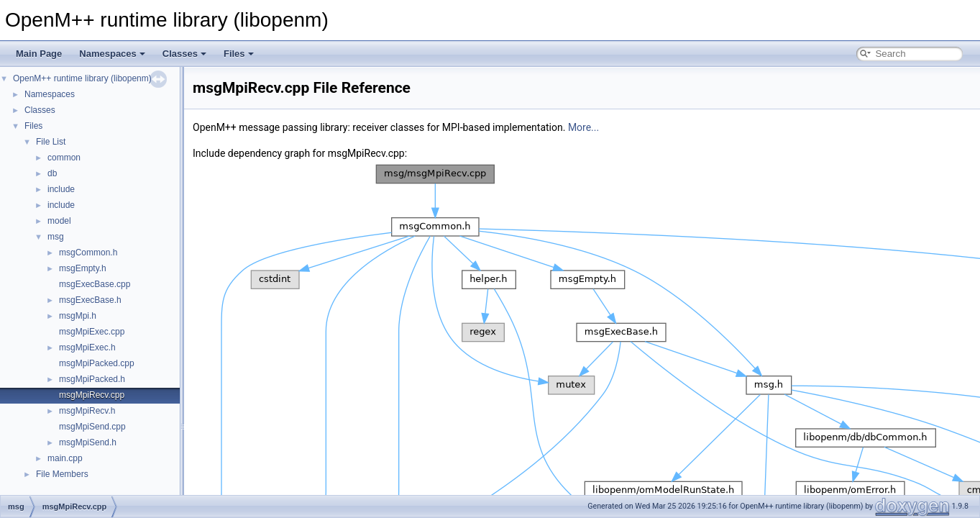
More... (583, 127)
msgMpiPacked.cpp (97, 363)
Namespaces (112, 54)
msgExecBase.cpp (95, 284)
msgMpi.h (78, 316)
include (61, 189)
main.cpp (65, 458)
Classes (184, 54)
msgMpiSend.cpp (92, 427)
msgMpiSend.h (88, 442)
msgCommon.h (88, 253)
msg (56, 237)
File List (51, 142)
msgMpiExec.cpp (92, 332)
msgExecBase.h (90, 300)
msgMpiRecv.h (87, 411)
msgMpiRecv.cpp (92, 395)
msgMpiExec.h (87, 347)
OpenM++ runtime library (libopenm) (82, 78)
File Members (62, 474)
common (64, 158)
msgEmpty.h (83, 268)
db (52, 173)
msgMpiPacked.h (92, 379)
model (59, 221)
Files (239, 54)
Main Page (39, 54)
